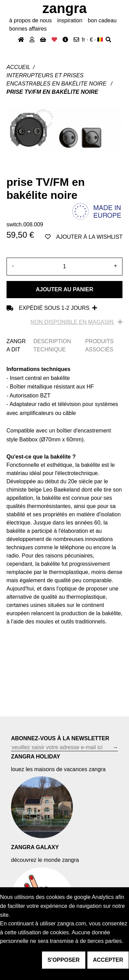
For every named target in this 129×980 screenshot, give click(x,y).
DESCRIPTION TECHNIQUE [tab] (52, 345)
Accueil (18, 67)
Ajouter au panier (64, 289)
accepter (108, 960)
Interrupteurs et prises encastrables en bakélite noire (57, 80)
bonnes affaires (28, 29)
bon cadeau (102, 20)
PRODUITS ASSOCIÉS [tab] (99, 345)
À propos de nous (31, 20)
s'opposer (64, 960)
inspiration (70, 20)
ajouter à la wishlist (84, 237)
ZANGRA (64, 8)
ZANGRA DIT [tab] (16, 345)
